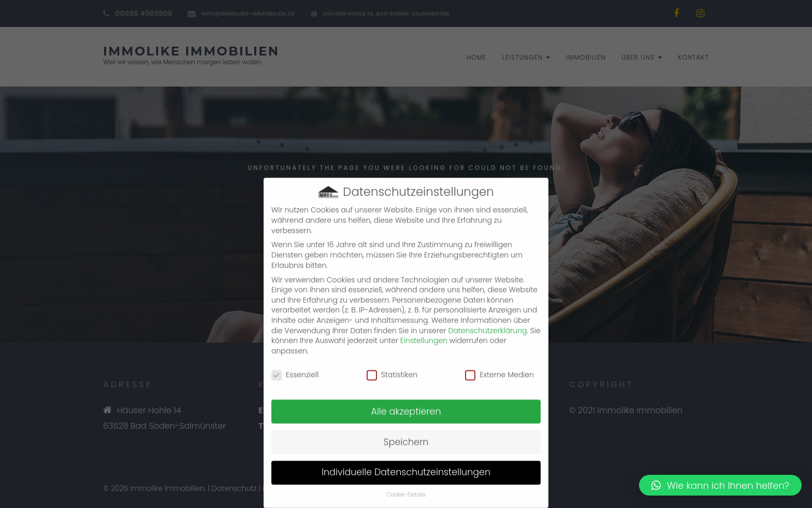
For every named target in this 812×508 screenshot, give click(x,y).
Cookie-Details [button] (406, 487)
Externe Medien (499, 367)
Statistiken (392, 367)
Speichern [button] (406, 434)
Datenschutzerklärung (488, 322)
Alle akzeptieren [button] (406, 403)
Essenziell (295, 367)
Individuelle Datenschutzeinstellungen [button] (406, 464)
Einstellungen (424, 333)
